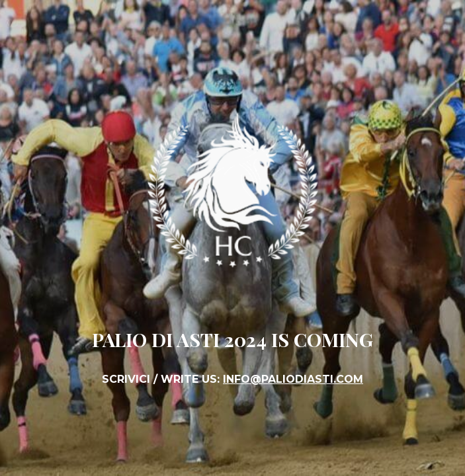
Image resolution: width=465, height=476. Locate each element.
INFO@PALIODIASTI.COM (293, 379)
